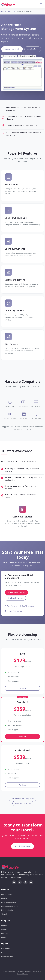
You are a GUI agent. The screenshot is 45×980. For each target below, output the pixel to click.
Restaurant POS (7, 894)
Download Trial (12, 49)
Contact (4, 937)
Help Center (6, 949)
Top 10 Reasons (27, 606)
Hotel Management (9, 902)
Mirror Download (15, 598)
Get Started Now (23, 846)
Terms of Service (22, 974)
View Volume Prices (23, 803)
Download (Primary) (16, 592)
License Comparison (13, 611)
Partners (5, 933)
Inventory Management (10, 906)
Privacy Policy (38, 971)
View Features (33, 49)
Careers (4, 929)
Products (12, 11)
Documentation (7, 956)
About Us (5, 925)
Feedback (5, 952)
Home (4, 11)
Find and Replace (8, 910)
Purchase (23, 688)
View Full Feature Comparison (23, 798)
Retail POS (5, 898)
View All (4, 914)
